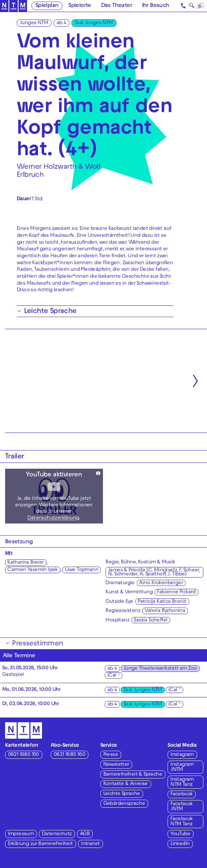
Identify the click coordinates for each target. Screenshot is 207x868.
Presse (111, 755)
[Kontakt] (184, 6)
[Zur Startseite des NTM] (14, 6)
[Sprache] (201, 6)
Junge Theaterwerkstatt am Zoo (160, 669)
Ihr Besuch (156, 6)
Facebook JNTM (181, 807)
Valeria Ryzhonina (165, 611)
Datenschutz (57, 834)
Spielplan (47, 6)
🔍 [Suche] (192, 7)
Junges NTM (34, 23)
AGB (85, 834)
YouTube (180, 834)
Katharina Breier (25, 563)
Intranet (90, 844)
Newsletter (116, 765)
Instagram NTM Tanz (182, 782)
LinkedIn (180, 844)
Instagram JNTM (182, 767)
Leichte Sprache (122, 794)
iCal (112, 676)
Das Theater (117, 6)
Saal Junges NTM (94, 23)
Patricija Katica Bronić (162, 602)
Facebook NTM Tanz (181, 822)
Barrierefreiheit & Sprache (133, 775)
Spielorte (80, 6)
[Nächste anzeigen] (195, 381)
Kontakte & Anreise (126, 784)
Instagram (182, 755)
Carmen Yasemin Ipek (32, 570)
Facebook (181, 794)
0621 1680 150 (24, 755)
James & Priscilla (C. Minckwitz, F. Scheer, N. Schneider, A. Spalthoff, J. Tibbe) (154, 572)
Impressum (21, 834)
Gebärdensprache (124, 804)
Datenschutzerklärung (53, 518)
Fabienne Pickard (176, 592)
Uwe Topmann (82, 570)
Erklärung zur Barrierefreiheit (41, 844)
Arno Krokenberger (161, 583)
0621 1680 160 (69, 755)
